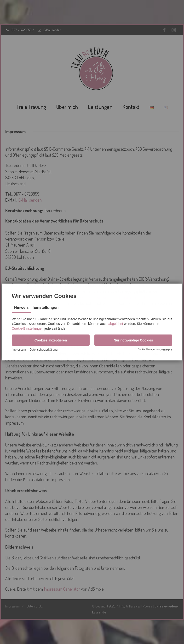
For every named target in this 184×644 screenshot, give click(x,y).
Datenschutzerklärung (43, 350)
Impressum (19, 350)
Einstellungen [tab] (46, 307)
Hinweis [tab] (21, 307)
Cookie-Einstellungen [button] (28, 328)
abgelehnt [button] (116, 324)
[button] (51, 340)
